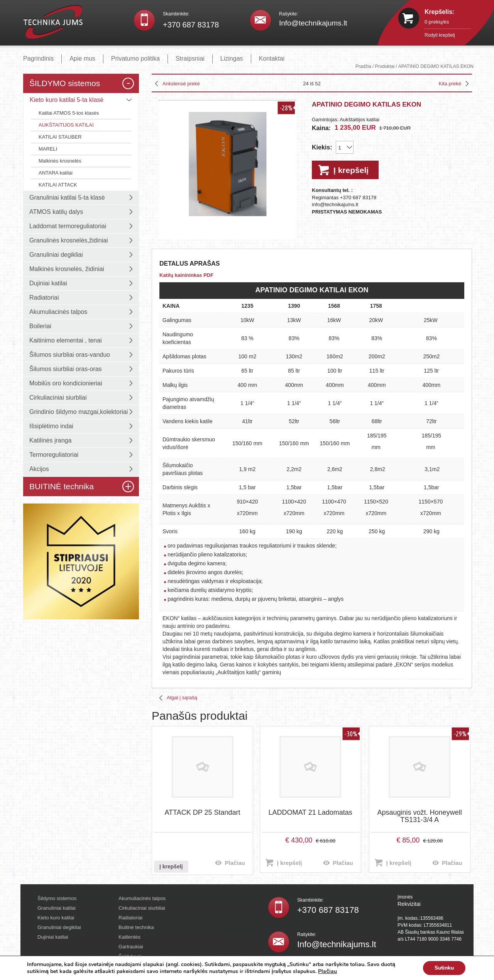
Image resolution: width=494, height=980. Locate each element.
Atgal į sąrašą (182, 698)
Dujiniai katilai (53, 937)
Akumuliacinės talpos (142, 898)
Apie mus (82, 58)
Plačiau (235, 863)
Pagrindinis (38, 58)
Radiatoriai (130, 918)
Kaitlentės (129, 937)
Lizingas (232, 58)
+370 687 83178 (191, 25)
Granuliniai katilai (57, 908)
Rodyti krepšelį (440, 35)
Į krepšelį (351, 170)
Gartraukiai (131, 947)
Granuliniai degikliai (59, 927)
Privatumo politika (135, 58)
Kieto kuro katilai (56, 918)
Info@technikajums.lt (313, 23)
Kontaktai (272, 58)
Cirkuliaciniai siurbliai (142, 908)
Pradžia (363, 66)
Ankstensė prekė (181, 84)
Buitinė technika (136, 927)
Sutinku (444, 968)
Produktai (385, 66)
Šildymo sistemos (57, 898)
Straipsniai (190, 58)
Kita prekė (450, 84)
